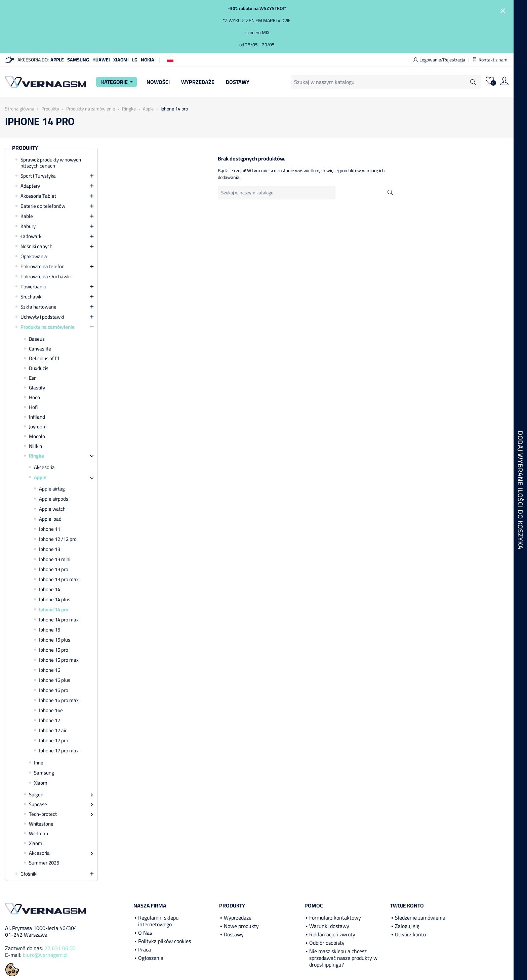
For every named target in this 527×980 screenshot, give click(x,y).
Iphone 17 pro (54, 741)
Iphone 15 (50, 630)
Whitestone (41, 824)
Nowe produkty (241, 926)
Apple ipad (50, 519)
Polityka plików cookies (165, 941)
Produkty (25, 148)
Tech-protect (43, 814)
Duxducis (39, 368)
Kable (27, 216)
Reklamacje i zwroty (332, 934)
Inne (39, 763)
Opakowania (34, 256)
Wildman (38, 834)
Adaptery (30, 186)
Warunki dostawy (329, 926)
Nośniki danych (36, 246)
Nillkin (35, 446)
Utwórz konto (410, 934)
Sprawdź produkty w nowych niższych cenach (51, 163)
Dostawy (238, 82)
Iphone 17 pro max (59, 751)
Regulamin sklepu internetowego (158, 921)
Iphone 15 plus (55, 640)
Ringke (36, 456)
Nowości (158, 82)
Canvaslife (40, 349)
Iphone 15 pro (54, 650)
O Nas (145, 933)
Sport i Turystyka (38, 176)
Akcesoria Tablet (38, 196)
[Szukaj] (386, 82)
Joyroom (38, 427)
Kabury (28, 226)
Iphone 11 (50, 529)
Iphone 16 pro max (59, 700)
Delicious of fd (44, 359)
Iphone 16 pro (54, 690)
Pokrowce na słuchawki (46, 277)
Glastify (37, 388)
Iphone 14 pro (54, 610)
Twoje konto (407, 905)
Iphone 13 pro (54, 569)
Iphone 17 (50, 720)
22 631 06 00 (60, 948)
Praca (145, 949)
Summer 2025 (44, 863)
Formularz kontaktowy (335, 918)
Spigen (36, 795)
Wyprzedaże (198, 82)
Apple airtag (52, 489)
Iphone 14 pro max (59, 620)
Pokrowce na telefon (43, 267)
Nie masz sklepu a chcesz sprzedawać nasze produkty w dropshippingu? (343, 958)
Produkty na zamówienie (48, 327)
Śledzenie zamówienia (420, 918)
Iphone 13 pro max (59, 579)
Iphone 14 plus (55, 600)
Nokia (148, 60)
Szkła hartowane (38, 307)
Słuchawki (31, 297)
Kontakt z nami (490, 60)
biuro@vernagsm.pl (45, 955)
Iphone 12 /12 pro (58, 539)
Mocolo (37, 436)
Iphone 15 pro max (59, 660)
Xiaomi (121, 60)
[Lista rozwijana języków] (170, 59)
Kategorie (118, 82)
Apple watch (52, 509)
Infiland (37, 417)
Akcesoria (44, 467)
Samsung (78, 60)
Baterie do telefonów (43, 206)
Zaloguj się (407, 926)
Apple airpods (54, 499)
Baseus (37, 339)
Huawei (101, 60)
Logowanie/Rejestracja (439, 60)
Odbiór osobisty (327, 943)
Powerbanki (33, 287)
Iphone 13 (50, 549)
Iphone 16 (50, 670)
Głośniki (29, 874)
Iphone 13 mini (55, 559)
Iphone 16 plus (55, 680)
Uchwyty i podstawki (42, 317)
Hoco (34, 398)
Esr (32, 378)
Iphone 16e (51, 710)
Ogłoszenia (151, 958)
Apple (57, 60)
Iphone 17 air (53, 731)
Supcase (38, 804)
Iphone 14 (50, 590)
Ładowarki (31, 236)
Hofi (33, 407)
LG (135, 60)
